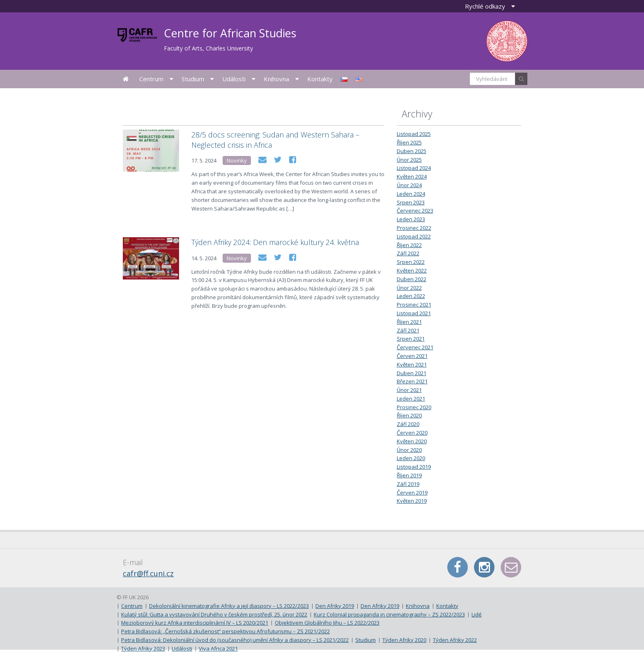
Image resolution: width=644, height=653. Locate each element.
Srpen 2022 (411, 262)
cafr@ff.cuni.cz (148, 573)
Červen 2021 (412, 356)
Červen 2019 (412, 493)
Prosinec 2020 (414, 407)
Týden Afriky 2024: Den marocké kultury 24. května (275, 242)
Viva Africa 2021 (218, 648)
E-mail (511, 567)
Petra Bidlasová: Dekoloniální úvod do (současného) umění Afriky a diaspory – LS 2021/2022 (235, 640)
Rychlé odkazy (485, 6)
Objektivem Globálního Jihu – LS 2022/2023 (327, 623)
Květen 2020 (412, 441)
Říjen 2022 (409, 245)
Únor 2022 (409, 288)
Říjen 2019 (409, 475)
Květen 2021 (412, 364)
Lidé (477, 614)
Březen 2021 (412, 381)
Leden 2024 (411, 194)
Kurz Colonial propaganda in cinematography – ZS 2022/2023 (389, 614)
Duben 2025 (412, 151)
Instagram (484, 567)
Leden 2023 (411, 219)
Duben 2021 (412, 373)
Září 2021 (408, 330)
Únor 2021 (409, 390)
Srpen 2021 (411, 339)
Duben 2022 (412, 279)
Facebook (458, 567)
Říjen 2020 (409, 415)
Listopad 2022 (414, 236)
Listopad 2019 (414, 467)
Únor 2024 (409, 185)
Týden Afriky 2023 (143, 648)
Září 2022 (408, 253)
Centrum (151, 79)
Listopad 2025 (414, 134)
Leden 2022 (411, 296)
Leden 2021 (411, 399)
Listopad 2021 (414, 313)
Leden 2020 (411, 458)
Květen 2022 (412, 270)
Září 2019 (408, 484)
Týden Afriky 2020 (404, 640)
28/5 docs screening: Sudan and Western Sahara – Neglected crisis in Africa (275, 140)
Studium (193, 79)
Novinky (237, 160)
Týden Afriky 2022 (455, 640)
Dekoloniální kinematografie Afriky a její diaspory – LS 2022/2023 (229, 606)
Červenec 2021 (415, 347)
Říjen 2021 (409, 322)
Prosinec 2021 (414, 305)
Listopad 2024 (414, 168)
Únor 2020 (409, 450)
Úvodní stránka (126, 79)
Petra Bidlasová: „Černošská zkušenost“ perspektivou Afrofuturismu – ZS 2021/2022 (225, 631)
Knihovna (276, 79)
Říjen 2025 (409, 142)
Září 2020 (408, 424)
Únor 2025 (409, 160)
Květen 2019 (412, 501)
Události (234, 79)
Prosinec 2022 (414, 228)
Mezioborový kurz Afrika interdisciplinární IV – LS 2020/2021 (195, 623)
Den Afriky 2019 (335, 606)
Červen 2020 (412, 433)
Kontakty (320, 79)
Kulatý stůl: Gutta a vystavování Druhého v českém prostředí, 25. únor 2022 (214, 614)
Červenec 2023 (415, 211)
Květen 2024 (412, 176)
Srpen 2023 (411, 202)
